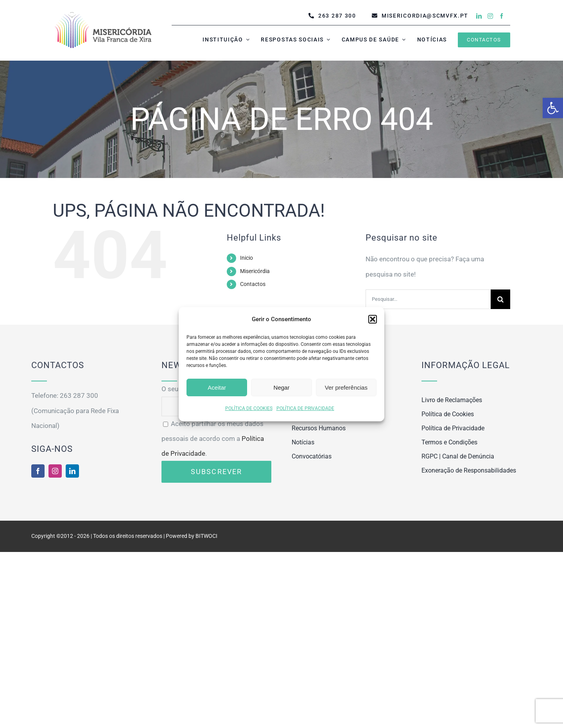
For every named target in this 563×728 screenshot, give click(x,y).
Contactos (253, 284)
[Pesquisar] (500, 299)
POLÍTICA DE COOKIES (249, 408)
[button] (553, 108)
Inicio (247, 258)
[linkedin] (479, 16)
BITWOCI (206, 536)
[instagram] (490, 16)
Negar (282, 387)
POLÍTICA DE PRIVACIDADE (305, 408)
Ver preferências (346, 387)
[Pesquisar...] (428, 299)
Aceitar (217, 387)
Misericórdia (255, 271)
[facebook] (502, 16)
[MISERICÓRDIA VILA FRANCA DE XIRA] (103, 14)
